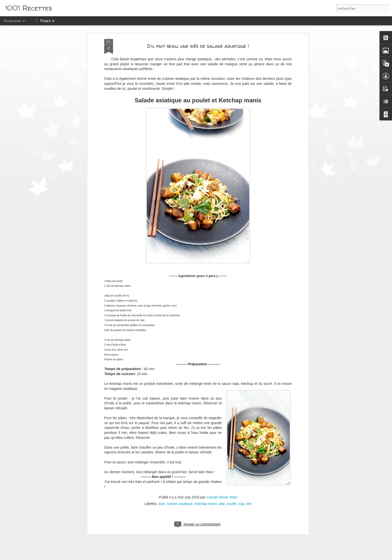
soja (241, 500)
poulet (231, 500)
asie (162, 500)
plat (222, 500)
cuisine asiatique (180, 500)
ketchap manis (206, 500)
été (249, 500)
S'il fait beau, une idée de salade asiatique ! (198, 42)
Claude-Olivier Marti (222, 494)
